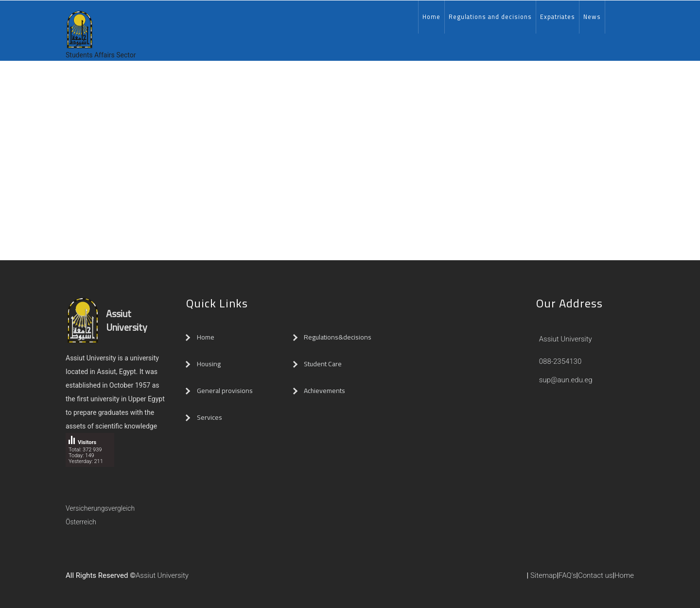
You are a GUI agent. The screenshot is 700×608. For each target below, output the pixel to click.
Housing (209, 364)
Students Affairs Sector (101, 55)
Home (431, 17)
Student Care (323, 364)
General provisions (225, 391)
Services (210, 417)
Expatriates (558, 17)
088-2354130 (560, 361)
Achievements (324, 391)
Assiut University (565, 339)
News (592, 17)
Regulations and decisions (490, 17)
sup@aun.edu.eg (565, 380)
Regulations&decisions (338, 337)
